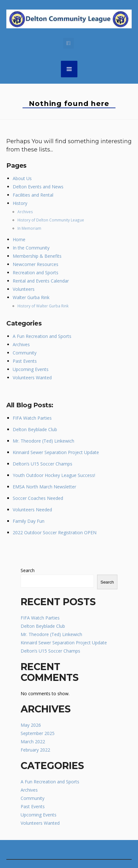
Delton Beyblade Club (35, 429)
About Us (22, 178)
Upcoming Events (31, 369)
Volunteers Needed (32, 510)
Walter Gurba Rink (31, 297)
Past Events (25, 361)
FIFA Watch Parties (32, 418)
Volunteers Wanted (32, 378)
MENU (69, 69)
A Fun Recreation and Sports (42, 336)
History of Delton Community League (51, 220)
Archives (25, 212)
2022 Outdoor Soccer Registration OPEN (55, 532)
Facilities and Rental (33, 195)
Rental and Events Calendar (41, 281)
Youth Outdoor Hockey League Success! (54, 475)
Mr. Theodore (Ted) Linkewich (43, 441)
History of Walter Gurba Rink (43, 306)
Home (19, 239)
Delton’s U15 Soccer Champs (43, 464)
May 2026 (31, 725)
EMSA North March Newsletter (44, 487)
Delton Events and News (38, 187)
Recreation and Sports (36, 273)
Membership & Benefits (37, 256)
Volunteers (24, 289)
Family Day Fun (29, 521)
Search (28, 570)
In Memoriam (29, 228)
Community (25, 353)
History (20, 203)
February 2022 (35, 750)
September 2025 (38, 733)
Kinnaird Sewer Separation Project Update (56, 452)
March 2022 (33, 742)
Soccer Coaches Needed (38, 498)
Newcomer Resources (36, 264)
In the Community (31, 248)
